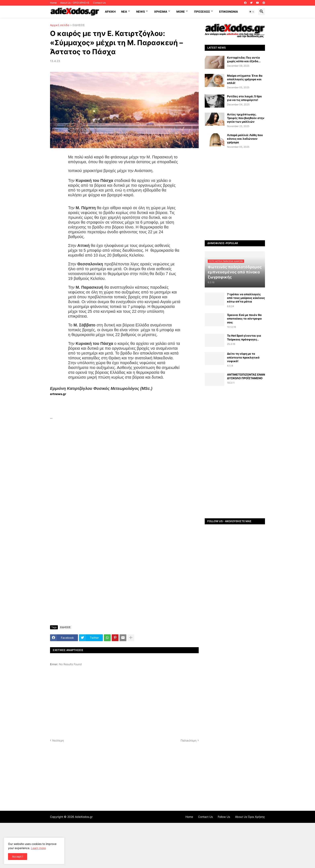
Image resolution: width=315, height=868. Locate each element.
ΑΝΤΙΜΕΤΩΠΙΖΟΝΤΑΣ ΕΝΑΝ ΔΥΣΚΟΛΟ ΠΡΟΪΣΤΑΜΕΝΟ (246, 376)
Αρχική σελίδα (60, 25)
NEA (124, 12)
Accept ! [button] (18, 856)
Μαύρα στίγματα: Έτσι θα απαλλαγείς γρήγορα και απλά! (245, 79)
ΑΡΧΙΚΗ (110, 12)
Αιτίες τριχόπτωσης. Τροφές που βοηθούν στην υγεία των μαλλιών (246, 118)
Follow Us (224, 817)
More (181, 12)
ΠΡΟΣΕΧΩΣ (202, 12)
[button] (252, 12)
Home (53, 3)
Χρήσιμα (161, 12)
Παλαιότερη (189, 740)
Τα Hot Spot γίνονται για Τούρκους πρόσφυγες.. (244, 337)
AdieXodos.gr (84, 817)
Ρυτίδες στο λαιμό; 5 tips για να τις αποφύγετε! (244, 98)
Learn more (38, 848)
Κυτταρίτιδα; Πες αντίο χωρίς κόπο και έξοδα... (244, 59)
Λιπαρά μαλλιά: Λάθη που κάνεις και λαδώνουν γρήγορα (245, 139)
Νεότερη (58, 740)
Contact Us (99, 3)
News (141, 12)
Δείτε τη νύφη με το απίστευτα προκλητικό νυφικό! (243, 357)
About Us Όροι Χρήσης (250, 817)
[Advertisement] (124, 406)
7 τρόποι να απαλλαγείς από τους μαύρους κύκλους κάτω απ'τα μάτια (246, 298)
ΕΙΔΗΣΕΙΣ (79, 25)
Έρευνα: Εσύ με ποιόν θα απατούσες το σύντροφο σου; (244, 318)
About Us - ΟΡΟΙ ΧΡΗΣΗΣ (75, 3)
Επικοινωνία (229, 12)
